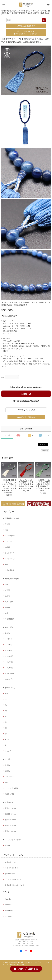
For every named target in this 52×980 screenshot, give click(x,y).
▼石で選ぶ (7, 759)
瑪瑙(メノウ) (9, 794)
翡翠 (7, 782)
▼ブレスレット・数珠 (12, 840)
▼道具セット (8, 802)
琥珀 (7, 584)
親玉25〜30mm (10, 831)
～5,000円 (9, 645)
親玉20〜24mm (10, 825)
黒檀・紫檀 (9, 602)
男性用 (7, 845)
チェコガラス (10, 553)
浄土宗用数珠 (10, 570)
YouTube (8, 916)
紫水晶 (7, 771)
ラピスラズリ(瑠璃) (12, 788)
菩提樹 (7, 607)
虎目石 (7, 590)
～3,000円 (9, 639)
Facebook (9, 905)
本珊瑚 (7, 547)
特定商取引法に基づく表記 (15, 885)
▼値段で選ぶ (8, 627)
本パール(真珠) (10, 536)
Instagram (9, 911)
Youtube (8, 899)
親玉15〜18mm (10, 820)
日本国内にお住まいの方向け (26, 401)
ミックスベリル (10, 559)
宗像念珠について (12, 862)
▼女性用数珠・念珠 (11, 518)
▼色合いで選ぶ (9, 688)
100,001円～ (9, 679)
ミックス (8, 751)
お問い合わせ (10, 874)
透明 (7, 693)
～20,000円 (9, 662)
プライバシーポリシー (13, 879)
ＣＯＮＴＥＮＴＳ (12, 868)
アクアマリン (10, 541)
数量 (3, 377)
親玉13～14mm (10, 814)
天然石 (7, 524)
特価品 (7, 633)
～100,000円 (9, 673)
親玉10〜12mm (10, 808)
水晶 (7, 530)
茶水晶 (7, 765)
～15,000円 (9, 656)
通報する (45, 451)
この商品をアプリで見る (26, 410)
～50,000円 (9, 668)
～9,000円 (9, 650)
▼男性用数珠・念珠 (11, 579)
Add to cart (26, 394)
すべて (8, 435)
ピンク (7, 739)
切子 (7, 564)
